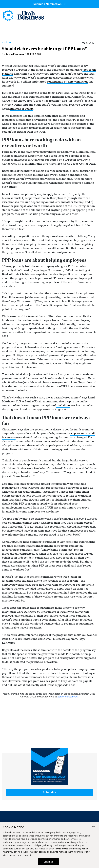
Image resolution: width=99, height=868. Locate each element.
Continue (49, 862)
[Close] (94, 827)
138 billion (63, 405)
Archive (7, 42)
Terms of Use (61, 849)
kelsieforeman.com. (68, 697)
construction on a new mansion (67, 82)
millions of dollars (22, 109)
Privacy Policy (81, 849)
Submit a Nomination (49, 4)
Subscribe (50, 792)
